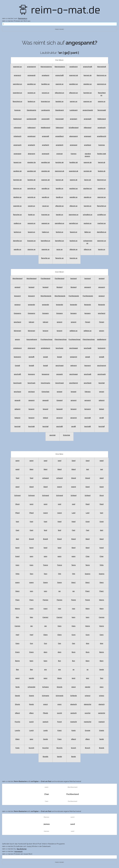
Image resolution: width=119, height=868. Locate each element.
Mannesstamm (60, 67)
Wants (59, 678)
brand (102, 548)
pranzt (45, 704)
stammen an (102, 241)
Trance (45, 565)
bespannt (17, 296)
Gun (31, 643)
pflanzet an (73, 206)
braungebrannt (32, 339)
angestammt (32, 67)
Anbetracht (17, 136)
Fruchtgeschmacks (47, 339)
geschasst (17, 392)
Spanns (88, 574)
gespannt (88, 287)
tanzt (74, 678)
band (45, 548)
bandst (59, 757)
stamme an (31, 249)
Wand (60, 469)
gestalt (88, 357)
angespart (88, 136)
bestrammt (102, 348)
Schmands (60, 696)
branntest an (45, 101)
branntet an (45, 215)
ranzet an (46, 206)
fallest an (88, 232)
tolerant (31, 322)
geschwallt (88, 348)
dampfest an (17, 241)
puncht (59, 713)
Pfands (46, 713)
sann (32, 556)
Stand (31, 487)
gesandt (17, 400)
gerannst (59, 418)
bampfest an (60, 241)
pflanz (31, 713)
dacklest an (17, 197)
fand (45, 530)
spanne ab (74, 180)
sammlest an (17, 84)
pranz (59, 704)
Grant (88, 522)
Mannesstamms (46, 67)
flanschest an (17, 101)
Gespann (46, 313)
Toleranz (88, 392)
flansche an (60, 258)
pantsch (46, 722)
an (74, 669)
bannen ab (60, 180)
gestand (102, 278)
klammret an (102, 180)
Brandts (45, 757)
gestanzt (102, 296)
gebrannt (73, 365)
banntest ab (17, 180)
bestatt (59, 357)
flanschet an (17, 215)
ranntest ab (87, 171)
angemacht (17, 145)
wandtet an (73, 197)
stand (102, 478)
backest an (74, 241)
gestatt (45, 357)
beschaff (102, 426)
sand (46, 461)
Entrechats (45, 392)
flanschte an (46, 258)
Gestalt (17, 365)
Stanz (102, 582)
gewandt (46, 400)
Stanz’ (74, 582)
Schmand (45, 495)
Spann (45, 582)
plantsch (102, 704)
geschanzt (102, 313)
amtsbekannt (45, 348)
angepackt (45, 154)
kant (102, 513)
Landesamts (45, 110)
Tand (17, 478)
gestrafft (31, 357)
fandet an (32, 215)
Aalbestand (31, 128)
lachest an (17, 232)
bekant (102, 409)
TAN (60, 574)
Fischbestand (45, 278)
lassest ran (17, 162)
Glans (45, 635)
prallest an (17, 223)
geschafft (60, 426)
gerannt (60, 322)
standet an (88, 197)
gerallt (102, 418)
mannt (45, 513)
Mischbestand (17, 278)
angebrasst (31, 136)
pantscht (74, 713)
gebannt (17, 409)
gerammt (73, 418)
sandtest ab (17, 171)
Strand (74, 478)
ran (59, 591)
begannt (31, 418)
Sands (102, 669)
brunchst (45, 748)
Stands (17, 696)
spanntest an (17, 93)
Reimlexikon (23, 18)
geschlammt (74, 383)
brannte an (74, 258)
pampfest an (74, 223)
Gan (59, 643)
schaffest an (102, 215)
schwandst (32, 687)
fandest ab (102, 171)
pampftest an (60, 223)
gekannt (102, 400)
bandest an (59, 101)
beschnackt (17, 383)
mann (31, 609)
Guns (74, 635)
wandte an (17, 249)
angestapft (88, 119)
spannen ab (45, 180)
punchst (88, 713)
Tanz (102, 678)
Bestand (59, 287)
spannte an (45, 249)
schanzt (88, 696)
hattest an (45, 232)
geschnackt (102, 374)
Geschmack (59, 383)
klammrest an (102, 75)
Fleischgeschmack (89, 339)
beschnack (31, 383)
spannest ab (74, 75)
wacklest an (74, 188)
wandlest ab (45, 162)
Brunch (88, 748)
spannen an (88, 101)
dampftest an (102, 232)
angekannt (45, 75)
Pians (17, 600)
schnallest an (88, 215)
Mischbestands (46, 296)
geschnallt (88, 374)
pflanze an (87, 249)
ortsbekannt (17, 348)
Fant (74, 530)
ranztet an (32, 206)
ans (45, 669)
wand (102, 461)
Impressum (18, 851)
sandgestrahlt (31, 119)
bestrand (74, 278)
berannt (46, 331)
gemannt (88, 400)
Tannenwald (102, 110)
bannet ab (102, 162)
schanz (102, 696)
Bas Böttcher (22, 849)
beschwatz (60, 348)
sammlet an (31, 188)
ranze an (59, 249)
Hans (59, 626)
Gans (102, 635)
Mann (88, 609)
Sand (73, 461)
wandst (31, 678)
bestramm (17, 357)
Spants (32, 696)
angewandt (31, 75)
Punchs (17, 722)
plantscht (74, 704)
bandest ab (31, 180)
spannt (59, 487)
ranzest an (45, 93)
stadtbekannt (102, 339)
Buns (74, 652)
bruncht (31, 748)
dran (88, 643)
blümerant (17, 331)
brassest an (31, 241)
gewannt (32, 400)
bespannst (45, 374)
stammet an (102, 197)
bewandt (60, 409)
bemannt (88, 409)
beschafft (88, 426)
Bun (60, 661)
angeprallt (45, 136)
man (59, 609)
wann (59, 556)
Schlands (74, 696)
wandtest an (74, 84)
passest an (32, 223)
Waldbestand (46, 128)
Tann (32, 574)
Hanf (17, 635)
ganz (32, 739)
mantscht (74, 722)
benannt (74, 409)
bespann (74, 313)
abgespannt (74, 136)
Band (73, 548)
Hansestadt (59, 119)
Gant (17, 530)
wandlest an (31, 84)
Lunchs (17, 730)
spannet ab (88, 162)
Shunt (102, 495)
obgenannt (32, 348)
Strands (59, 687)
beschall (45, 426)
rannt (31, 504)
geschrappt (59, 365)
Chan (88, 556)
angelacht (31, 145)
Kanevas (17, 110)
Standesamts (31, 110)
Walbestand (102, 119)
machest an (102, 223)
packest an (88, 223)
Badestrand (17, 119)
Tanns (74, 565)
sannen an (74, 101)
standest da (31, 162)
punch (32, 722)
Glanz (17, 739)
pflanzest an (74, 93)
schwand (45, 478)
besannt (31, 409)
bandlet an (59, 188)
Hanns (87, 626)
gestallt (102, 357)
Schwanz (46, 687)
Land (73, 513)
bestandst (59, 305)
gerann (102, 331)
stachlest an (88, 188)
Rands (31, 704)
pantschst (102, 713)
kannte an (102, 249)
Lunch (32, 730)
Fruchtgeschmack (75, 339)
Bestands (88, 305)
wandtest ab (32, 171)
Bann (87, 661)
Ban (17, 669)
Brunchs (59, 748)
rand (59, 504)
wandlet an (46, 188)
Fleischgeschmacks (62, 339)
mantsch (102, 722)
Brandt (31, 539)
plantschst (88, 704)
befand (45, 418)
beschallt (31, 426)
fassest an (74, 232)
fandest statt (102, 154)
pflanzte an (73, 249)
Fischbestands (74, 296)
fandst (102, 739)
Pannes (46, 600)
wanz (45, 678)
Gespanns (17, 313)
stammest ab (59, 171)
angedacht (59, 145)
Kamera (74, 154)
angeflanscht (102, 136)
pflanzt (17, 713)
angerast (59, 154)
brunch (74, 748)
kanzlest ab (59, 162)
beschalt (17, 426)
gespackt (59, 374)
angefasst (87, 145)
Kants (74, 730)
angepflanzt (59, 136)
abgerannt (31, 154)
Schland (74, 495)
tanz (88, 678)
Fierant (88, 322)
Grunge (88, 730)
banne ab (88, 180)
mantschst (88, 722)
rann (31, 591)
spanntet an (17, 206)
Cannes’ (45, 617)
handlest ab (74, 162)
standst (88, 687)
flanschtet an (102, 206)
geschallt (87, 418)
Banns (102, 652)
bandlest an (45, 84)
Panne (73, 600)
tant (87, 469)
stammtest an (74, 215)
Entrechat (67, 435)
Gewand (59, 400)
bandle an (59, 197)
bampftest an (46, 241)
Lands (46, 730)
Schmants (46, 696)
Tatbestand (59, 128)
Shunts (17, 704)
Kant (32, 522)
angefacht (45, 145)
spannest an (17, 67)
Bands (74, 757)
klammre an (17, 188)
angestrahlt (45, 119)
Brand (59, 539)
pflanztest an (59, 93)
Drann (17, 652)
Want (31, 469)
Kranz (59, 730)
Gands (45, 739)
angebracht (102, 128)
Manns (102, 600)
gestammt (74, 357)
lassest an (31, 232)
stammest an (102, 84)
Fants (17, 748)
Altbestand (88, 128)
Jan (31, 626)
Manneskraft (102, 67)
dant (102, 530)
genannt (74, 400)
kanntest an (88, 93)
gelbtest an (73, 331)
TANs (102, 565)
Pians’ (88, 591)
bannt (17, 548)
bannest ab (88, 75)
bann (31, 661)
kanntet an (88, 206)
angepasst (73, 145)
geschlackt (88, 383)
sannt (17, 461)
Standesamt (59, 110)
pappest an (45, 223)
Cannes (102, 617)
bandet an (60, 215)
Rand (88, 504)
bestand (31, 287)
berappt (74, 392)
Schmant (17, 495)
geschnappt (74, 374)
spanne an (102, 101)
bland (88, 539)
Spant (87, 487)
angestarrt (74, 119)
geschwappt (74, 348)
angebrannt (74, 67)
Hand (59, 522)
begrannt (87, 365)
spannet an (59, 84)
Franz (59, 739)
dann (45, 652)
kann (74, 617)
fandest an (31, 101)
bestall (45, 365)
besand (45, 409)
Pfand (17, 513)
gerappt (60, 392)
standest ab (45, 171)
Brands (102, 748)
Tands (17, 687)
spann (17, 582)
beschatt (102, 383)
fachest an (59, 232)
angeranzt (17, 75)
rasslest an (102, 188)
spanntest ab (74, 171)
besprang (32, 374)
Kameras (102, 145)
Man (17, 617)
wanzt (17, 678)
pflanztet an (59, 206)
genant (102, 392)
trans (17, 565)
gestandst (31, 305)
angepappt (17, 154)
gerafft (74, 426)
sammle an (31, 197)
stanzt (74, 687)
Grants (102, 730)
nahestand (17, 128)
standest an (88, 84)
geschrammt (102, 365)
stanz (102, 687)
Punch (60, 722)
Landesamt (74, 110)
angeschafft (59, 75)
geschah (53, 435)
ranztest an (31, 93)
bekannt (17, 418)
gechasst (31, 392)
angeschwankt (88, 110)
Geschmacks (46, 383)
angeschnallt (88, 67)
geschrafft (17, 374)
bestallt (31, 365)
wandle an (45, 197)
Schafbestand (74, 128)
